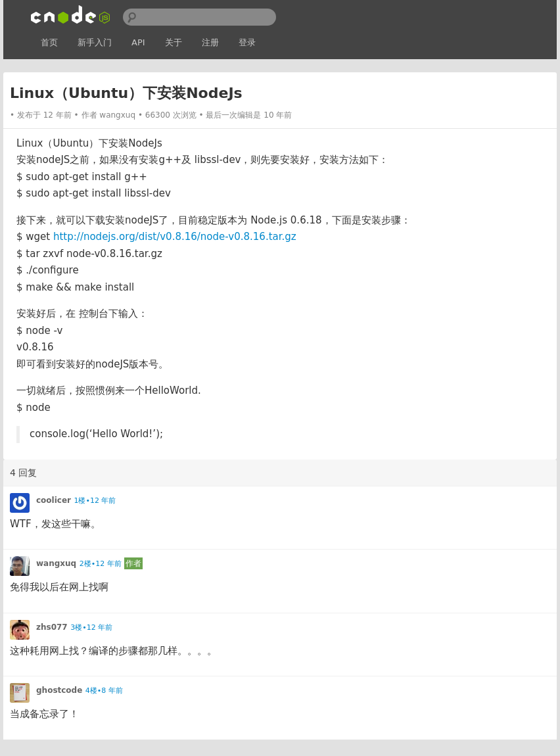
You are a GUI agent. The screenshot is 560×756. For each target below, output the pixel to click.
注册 (210, 42)
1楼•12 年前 (95, 501)
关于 (174, 42)
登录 (247, 42)
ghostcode (59, 690)
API (138, 42)
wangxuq (117, 115)
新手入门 (95, 42)
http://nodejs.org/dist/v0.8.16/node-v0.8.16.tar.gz (175, 237)
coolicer (54, 500)
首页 (49, 42)
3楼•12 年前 (91, 627)
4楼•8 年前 (104, 691)
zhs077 (52, 627)
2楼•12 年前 (101, 564)
